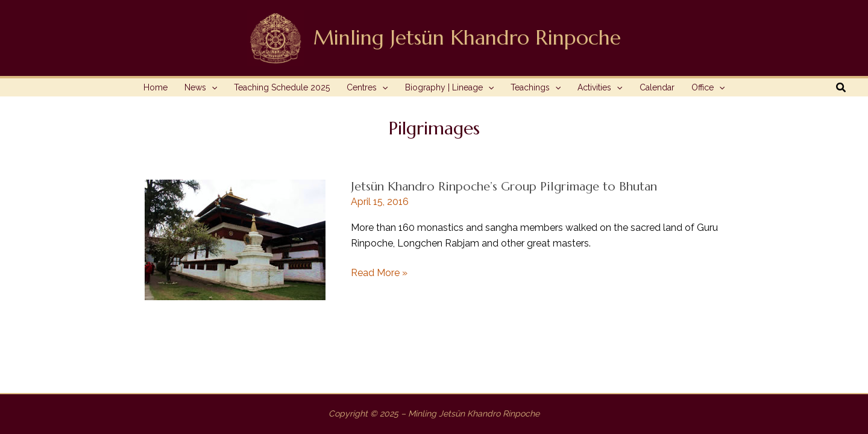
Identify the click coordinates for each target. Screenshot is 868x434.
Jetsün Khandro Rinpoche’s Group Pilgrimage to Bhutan (504, 187)
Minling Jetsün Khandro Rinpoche (467, 38)
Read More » (379, 273)
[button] (841, 88)
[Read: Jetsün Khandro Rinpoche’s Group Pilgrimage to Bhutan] (235, 239)
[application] (212, 87)
